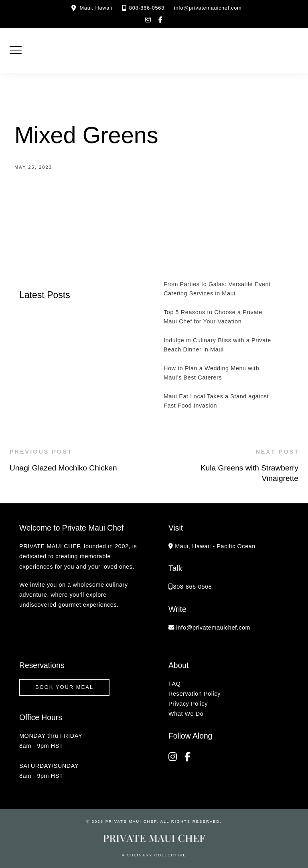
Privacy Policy (188, 704)
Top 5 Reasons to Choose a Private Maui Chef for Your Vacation (213, 317)
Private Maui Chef (131, 821)
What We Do (186, 714)
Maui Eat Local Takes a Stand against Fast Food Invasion (216, 401)
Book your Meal (64, 687)
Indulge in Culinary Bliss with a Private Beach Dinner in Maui (217, 345)
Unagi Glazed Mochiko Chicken (63, 468)
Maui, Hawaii (96, 8)
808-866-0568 (147, 8)
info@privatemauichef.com (208, 8)
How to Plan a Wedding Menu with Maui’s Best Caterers (211, 373)
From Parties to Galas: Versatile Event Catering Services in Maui (217, 289)
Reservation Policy (195, 694)
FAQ (175, 684)
